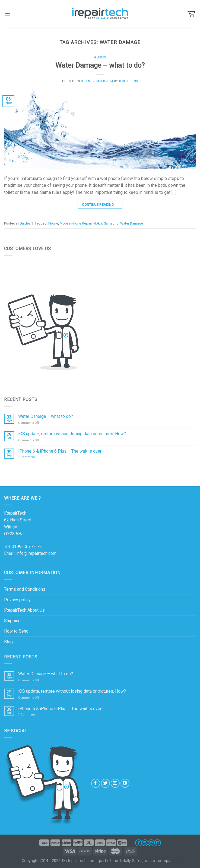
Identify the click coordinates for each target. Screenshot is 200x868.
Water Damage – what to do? (100, 65)
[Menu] (7, 13)
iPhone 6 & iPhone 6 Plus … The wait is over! (61, 451)
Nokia (98, 223)
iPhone (53, 223)
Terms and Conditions (25, 589)
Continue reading (100, 205)
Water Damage (132, 223)
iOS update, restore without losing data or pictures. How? (72, 434)
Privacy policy (17, 600)
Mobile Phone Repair (76, 223)
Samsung (111, 223)
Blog (8, 642)
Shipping (12, 621)
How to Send (16, 631)
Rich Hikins (128, 81)
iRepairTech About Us (24, 610)
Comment (26, 457)
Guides (100, 57)
